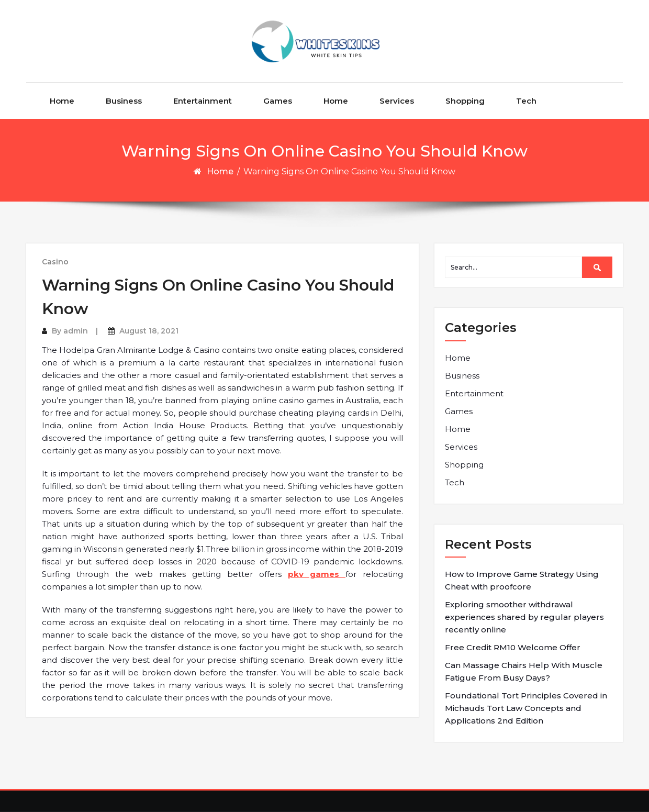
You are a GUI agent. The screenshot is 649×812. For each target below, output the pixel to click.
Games (278, 101)
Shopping (465, 101)
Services (397, 101)
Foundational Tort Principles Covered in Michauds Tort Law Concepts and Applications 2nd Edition (526, 708)
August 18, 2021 (149, 331)
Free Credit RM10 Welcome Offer (513, 647)
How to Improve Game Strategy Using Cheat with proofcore (522, 580)
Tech (526, 101)
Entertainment (203, 101)
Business (124, 101)
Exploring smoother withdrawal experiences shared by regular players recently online (524, 617)
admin (76, 331)
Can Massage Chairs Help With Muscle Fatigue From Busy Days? (524, 671)
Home (62, 101)
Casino (55, 262)
